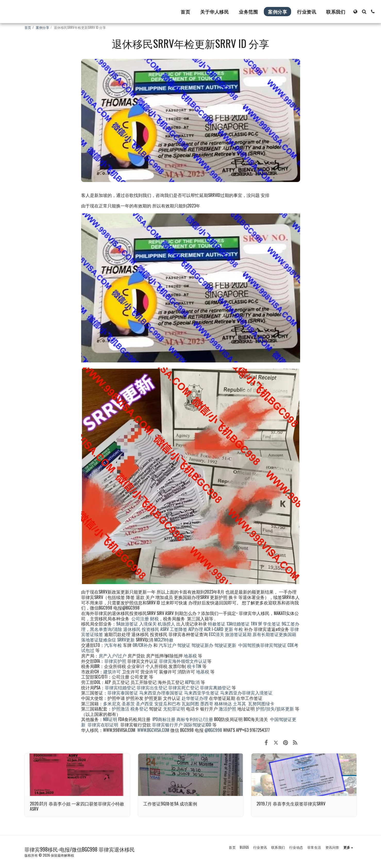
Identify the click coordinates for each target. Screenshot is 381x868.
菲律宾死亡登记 (184, 687)
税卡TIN (195, 666)
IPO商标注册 (164, 719)
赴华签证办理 (195, 698)
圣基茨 (128, 703)
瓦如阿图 (190, 703)
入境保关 (148, 624)
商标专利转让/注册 (195, 719)
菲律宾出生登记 (152, 687)
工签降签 (179, 629)
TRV (254, 624)
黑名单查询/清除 (106, 629)
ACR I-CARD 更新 (219, 629)
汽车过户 (167, 645)
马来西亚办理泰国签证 (161, 693)
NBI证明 (110, 719)
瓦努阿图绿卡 (261, 703)
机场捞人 (166, 624)
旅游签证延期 (238, 634)
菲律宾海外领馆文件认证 (183, 661)
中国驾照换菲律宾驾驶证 (262, 645)
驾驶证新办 (202, 645)
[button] (364, 12)
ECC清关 (217, 634)
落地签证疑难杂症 (99, 640)
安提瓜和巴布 (167, 703)
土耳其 (239, 703)
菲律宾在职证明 (103, 724)
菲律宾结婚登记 (120, 687)
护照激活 (121, 709)
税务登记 (139, 709)
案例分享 (43, 27)
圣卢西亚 (145, 703)
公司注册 (140, 618)
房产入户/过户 (113, 656)
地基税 (190, 656)
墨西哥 (207, 703)
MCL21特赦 (164, 640)
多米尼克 (112, 703)
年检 (239, 629)
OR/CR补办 (142, 645)
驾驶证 (184, 645)
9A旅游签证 (127, 624)
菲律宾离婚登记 (215, 687)
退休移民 (132, 629)
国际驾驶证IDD (197, 724)
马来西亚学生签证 (201, 693)
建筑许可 (112, 671)
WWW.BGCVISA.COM (153, 730)
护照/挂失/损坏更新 (275, 709)
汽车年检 (113, 645)
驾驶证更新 (225, 645)
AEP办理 (196, 629)
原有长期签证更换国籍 (274, 634)
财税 (154, 618)
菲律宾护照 (115, 661)
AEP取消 (192, 682)
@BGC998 (213, 730)
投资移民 (150, 629)
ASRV (164, 629)
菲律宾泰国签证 (123, 693)
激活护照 (227, 709)
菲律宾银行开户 (167, 724)
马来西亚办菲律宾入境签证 (246, 693)
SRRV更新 (126, 640)
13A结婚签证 (238, 624)
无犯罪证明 (174, 709)
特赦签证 (217, 624)
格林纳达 (224, 703)
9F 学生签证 (269, 624)
